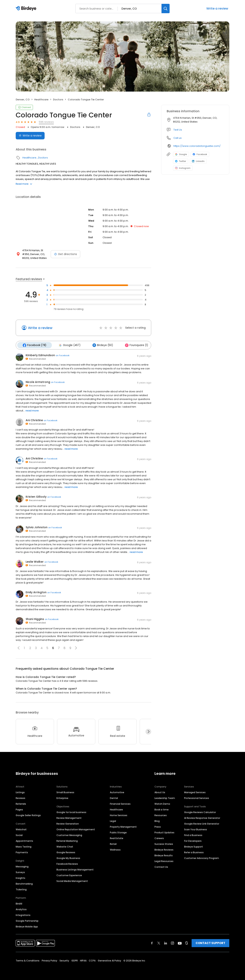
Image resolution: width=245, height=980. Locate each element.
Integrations (23, 914)
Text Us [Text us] (178, 130)
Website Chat (65, 846)
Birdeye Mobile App (27, 926)
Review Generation (68, 823)
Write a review (217, 9)
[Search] (166, 9)
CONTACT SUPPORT (210, 942)
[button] (19, 647)
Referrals (21, 803)
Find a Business (193, 834)
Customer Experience (69, 875)
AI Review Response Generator (202, 817)
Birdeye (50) (100, 345)
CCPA (92, 960)
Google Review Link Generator (202, 823)
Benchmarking (24, 883)
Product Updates (164, 832)
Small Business (65, 792)
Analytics (21, 909)
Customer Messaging (69, 834)
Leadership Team (165, 797)
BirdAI (19, 903)
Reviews (20, 797)
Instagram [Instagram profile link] (183, 168)
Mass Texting (24, 846)
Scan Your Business (196, 829)
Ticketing (21, 889)
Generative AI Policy (109, 960)
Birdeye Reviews (164, 849)
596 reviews (46, 122)
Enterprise (62, 797)
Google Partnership (27, 920)
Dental (114, 797)
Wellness (115, 849)
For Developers (193, 840)
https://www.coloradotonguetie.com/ (197, 146)
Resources (161, 815)
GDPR (75, 960)
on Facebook (63, 355)
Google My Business (68, 857)
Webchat (21, 829)
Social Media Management (72, 880)
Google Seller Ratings (28, 815)
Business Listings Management (75, 869)
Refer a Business (194, 852)
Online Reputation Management (76, 829)
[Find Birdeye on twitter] (159, 942)
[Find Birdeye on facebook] (152, 942)
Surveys (20, 872)
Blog (157, 820)
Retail (113, 843)
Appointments (24, 840)
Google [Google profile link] (181, 154)
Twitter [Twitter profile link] (181, 161)
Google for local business (71, 811)
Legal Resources (164, 860)
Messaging (22, 866)
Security (64, 960)
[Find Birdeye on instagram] (172, 942)
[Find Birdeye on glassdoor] (187, 942)
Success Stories (164, 843)
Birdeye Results (164, 855)
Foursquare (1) (133, 345)
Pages (19, 809)
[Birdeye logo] (27, 9)
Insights (20, 877)
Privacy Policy (49, 960)
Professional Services (197, 797)
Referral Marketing (67, 840)
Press (158, 826)
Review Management (69, 817)
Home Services (119, 815)
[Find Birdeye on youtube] (180, 942)
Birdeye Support (194, 846)
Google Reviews (66, 852)
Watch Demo (162, 803)
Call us (178, 138)
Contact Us (161, 866)
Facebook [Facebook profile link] (200, 154)
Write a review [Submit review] (30, 136)
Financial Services (120, 803)
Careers (159, 837)
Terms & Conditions (28, 960)
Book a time (162, 809)
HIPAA (83, 960)
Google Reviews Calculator (200, 811)
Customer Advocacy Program (202, 857)
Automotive (117, 792)
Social (19, 834)
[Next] (148, 731)
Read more (24, 184)
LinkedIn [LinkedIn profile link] (198, 161)
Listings (20, 792)
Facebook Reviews (67, 863)
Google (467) (68, 345)
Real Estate (117, 837)
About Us (160, 792)
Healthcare (41, 100)
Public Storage (118, 832)
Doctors (58, 100)
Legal (113, 820)
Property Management (123, 826)
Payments (22, 852)
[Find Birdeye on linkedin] (166, 942)
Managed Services (195, 792)
